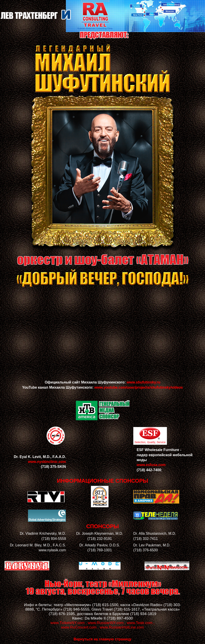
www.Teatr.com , (141, 623)
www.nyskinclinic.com (47, 462)
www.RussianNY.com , (107, 623)
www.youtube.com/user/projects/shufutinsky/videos (139, 387)
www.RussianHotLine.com (122, 627)
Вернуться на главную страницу (103, 639)
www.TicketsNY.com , (69, 623)
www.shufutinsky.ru (143, 382)
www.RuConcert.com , (80, 627)
